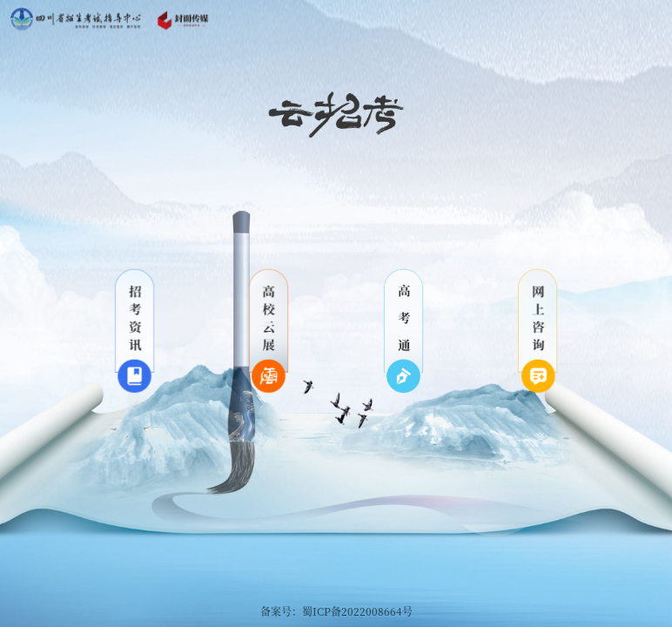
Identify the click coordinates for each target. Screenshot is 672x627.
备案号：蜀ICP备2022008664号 (336, 611)
